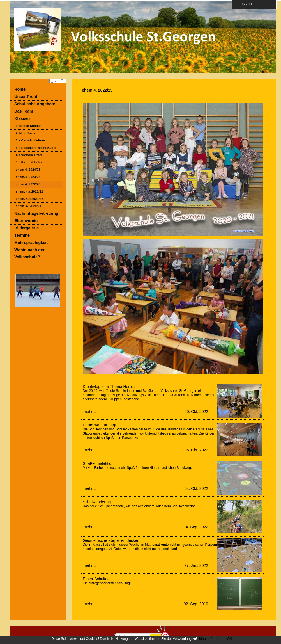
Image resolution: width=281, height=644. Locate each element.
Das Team (24, 111)
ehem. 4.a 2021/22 (29, 191)
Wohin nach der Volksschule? (29, 253)
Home (20, 89)
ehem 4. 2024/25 (28, 170)
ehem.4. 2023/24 (28, 177)
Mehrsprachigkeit (31, 243)
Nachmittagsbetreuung (36, 213)
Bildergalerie (27, 228)
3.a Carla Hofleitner (30, 140)
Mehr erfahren (210, 639)
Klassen (22, 118)
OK (230, 639)
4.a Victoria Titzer (29, 155)
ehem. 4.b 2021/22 (29, 199)
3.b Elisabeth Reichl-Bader (36, 148)
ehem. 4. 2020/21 (28, 206)
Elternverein (26, 221)
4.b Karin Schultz (29, 162)
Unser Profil (26, 97)
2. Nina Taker (26, 133)
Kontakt (245, 4)
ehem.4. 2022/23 (28, 184)
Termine (22, 235)
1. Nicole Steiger (28, 126)
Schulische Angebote (35, 104)
